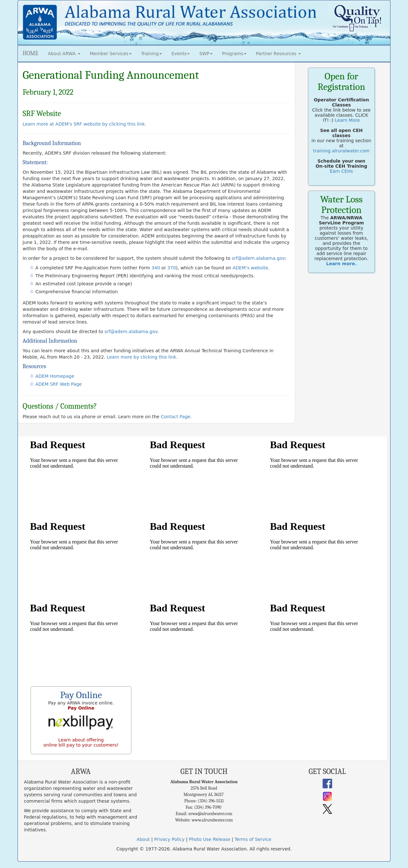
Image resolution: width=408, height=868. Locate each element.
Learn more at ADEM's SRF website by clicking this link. (84, 124)
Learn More (347, 120)
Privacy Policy (169, 839)
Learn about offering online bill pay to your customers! (81, 742)
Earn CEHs (342, 171)
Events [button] (181, 54)
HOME (30, 53)
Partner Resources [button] (278, 54)
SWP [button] (206, 54)
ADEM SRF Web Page (59, 384)
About (143, 839)
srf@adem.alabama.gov (258, 258)
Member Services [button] (111, 54)
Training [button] (152, 54)
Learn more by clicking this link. (142, 357)
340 (156, 268)
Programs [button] (234, 54)
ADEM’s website (250, 268)
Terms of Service (253, 839)
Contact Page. (176, 417)
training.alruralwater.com (342, 151)
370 (172, 268)
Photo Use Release (210, 839)
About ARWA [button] (64, 54)
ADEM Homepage (55, 376)
